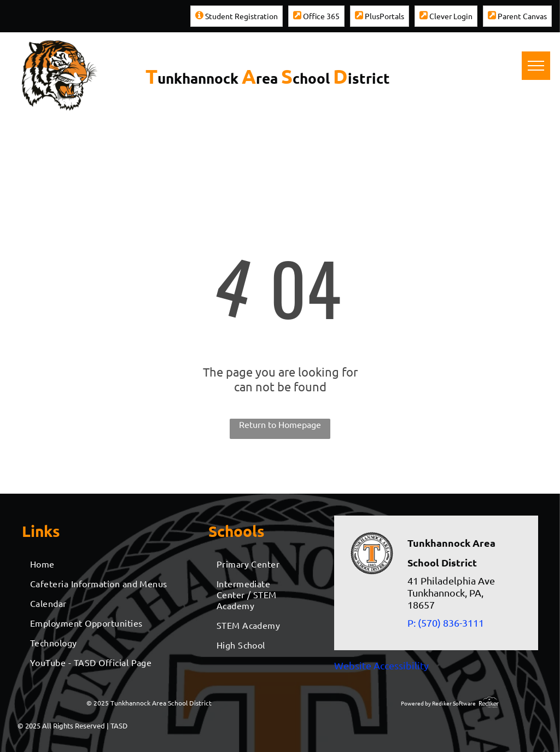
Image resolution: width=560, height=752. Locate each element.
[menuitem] (103, 564)
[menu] (536, 66)
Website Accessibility (381, 665)
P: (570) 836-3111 (446, 623)
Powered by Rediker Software (438, 703)
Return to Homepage (280, 424)
